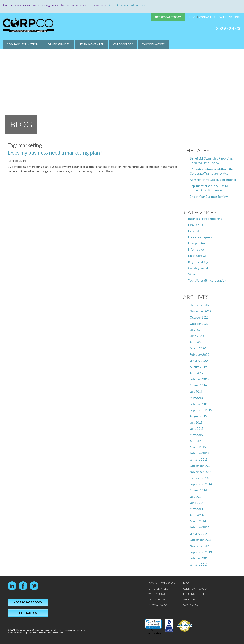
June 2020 (197, 336)
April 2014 (197, 515)
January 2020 (199, 361)
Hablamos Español (200, 237)
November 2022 (201, 311)
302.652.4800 (229, 28)
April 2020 (197, 342)
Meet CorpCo (197, 256)
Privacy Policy (158, 605)
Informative (196, 249)
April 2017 (197, 373)
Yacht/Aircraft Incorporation (207, 280)
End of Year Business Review (209, 196)
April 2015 (197, 441)
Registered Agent (200, 262)
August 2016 (198, 385)
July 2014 (196, 496)
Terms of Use (157, 599)
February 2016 (199, 404)
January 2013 (199, 564)
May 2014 (196, 509)
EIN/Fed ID (196, 225)
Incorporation (197, 243)
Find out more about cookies (126, 5)
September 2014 (201, 484)
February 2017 (199, 379)
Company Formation (23, 44)
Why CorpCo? (123, 44)
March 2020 (198, 348)
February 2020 (199, 354)
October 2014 (199, 478)
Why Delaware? (153, 44)
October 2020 (199, 324)
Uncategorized (198, 268)
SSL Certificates (153, 632)
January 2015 (199, 459)
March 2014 (198, 521)
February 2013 (199, 558)
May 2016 (196, 398)
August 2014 (198, 490)
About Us (189, 599)
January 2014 (199, 533)
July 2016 (196, 391)
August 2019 (198, 367)
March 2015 (198, 447)
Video (192, 274)
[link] (153, 624)
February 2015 (199, 453)
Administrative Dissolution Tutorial (213, 180)
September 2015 (201, 410)
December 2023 (201, 305)
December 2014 (201, 466)
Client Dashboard (195, 588)
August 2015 (198, 416)
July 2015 (196, 422)
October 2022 (199, 317)
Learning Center (91, 44)
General (193, 231)
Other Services (59, 44)
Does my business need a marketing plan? (55, 152)
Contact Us (207, 17)
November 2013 (201, 546)
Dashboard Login (230, 17)
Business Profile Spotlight (205, 218)
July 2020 (196, 330)
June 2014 (197, 503)
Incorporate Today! (168, 17)
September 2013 (201, 552)
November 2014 (201, 472)
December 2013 (201, 540)
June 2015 (197, 429)
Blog (192, 17)
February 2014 (199, 527)
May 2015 (196, 435)
